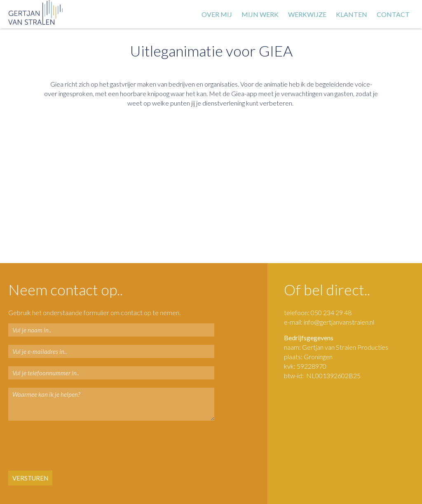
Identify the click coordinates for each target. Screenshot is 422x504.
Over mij (217, 14)
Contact (393, 14)
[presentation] (58, 446)
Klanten (352, 14)
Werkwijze (307, 14)
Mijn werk (260, 14)
